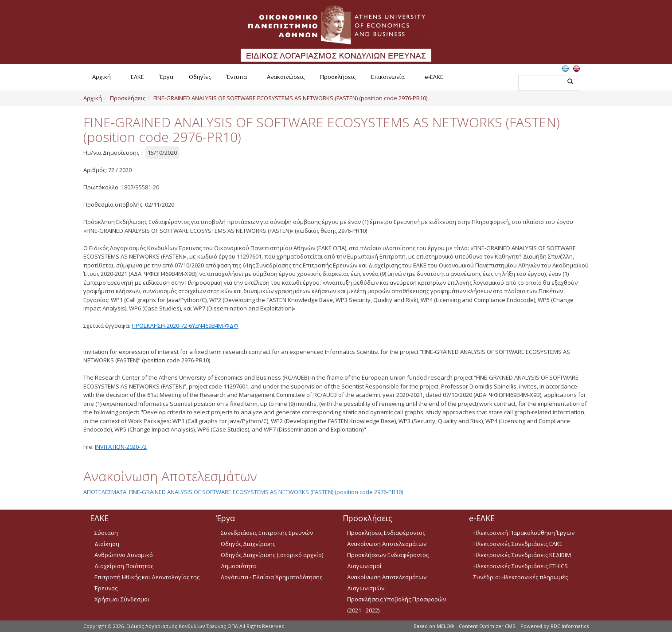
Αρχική (102, 77)
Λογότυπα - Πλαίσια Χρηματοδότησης (272, 577)
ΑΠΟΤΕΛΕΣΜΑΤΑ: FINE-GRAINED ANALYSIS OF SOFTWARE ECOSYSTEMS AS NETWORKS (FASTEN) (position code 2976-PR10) (243, 492)
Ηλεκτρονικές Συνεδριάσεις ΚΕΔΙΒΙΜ (522, 555)
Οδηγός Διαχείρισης (248, 544)
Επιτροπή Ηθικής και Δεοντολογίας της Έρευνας (147, 583)
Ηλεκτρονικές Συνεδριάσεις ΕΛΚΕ (518, 544)
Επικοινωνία (388, 77)
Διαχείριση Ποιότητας (124, 566)
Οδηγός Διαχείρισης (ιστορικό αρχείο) (272, 555)
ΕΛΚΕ (137, 77)
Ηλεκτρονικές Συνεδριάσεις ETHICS (521, 566)
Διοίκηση (107, 544)
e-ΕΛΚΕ (434, 77)
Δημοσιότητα (239, 566)
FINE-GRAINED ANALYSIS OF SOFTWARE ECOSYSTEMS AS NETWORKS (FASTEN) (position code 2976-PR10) (290, 98)
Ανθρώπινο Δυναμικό (124, 555)
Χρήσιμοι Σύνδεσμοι (122, 599)
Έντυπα (237, 77)
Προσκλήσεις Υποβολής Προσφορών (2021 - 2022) (397, 605)
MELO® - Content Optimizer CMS (476, 626)
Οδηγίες (200, 77)
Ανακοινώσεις (286, 77)
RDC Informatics (570, 626)
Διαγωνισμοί (364, 566)
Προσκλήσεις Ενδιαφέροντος (386, 533)
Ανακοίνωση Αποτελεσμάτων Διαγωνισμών (387, 583)
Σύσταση (106, 533)
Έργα (166, 77)
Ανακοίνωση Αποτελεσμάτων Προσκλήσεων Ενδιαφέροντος (388, 549)
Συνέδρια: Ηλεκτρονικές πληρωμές (521, 577)
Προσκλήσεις (338, 77)
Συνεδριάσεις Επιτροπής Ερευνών (267, 533)
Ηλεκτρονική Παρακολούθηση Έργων (524, 533)
